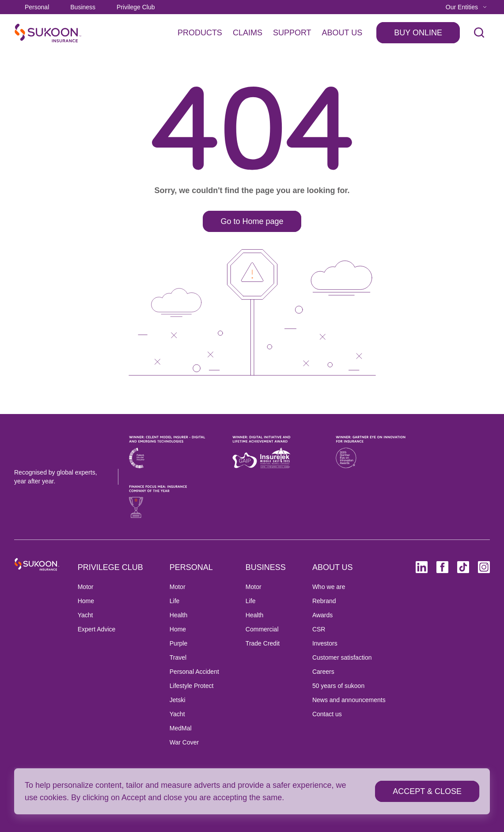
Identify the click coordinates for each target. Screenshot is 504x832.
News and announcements (349, 700)
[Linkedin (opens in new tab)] (422, 567)
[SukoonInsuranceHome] (48, 33)
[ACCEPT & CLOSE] (427, 791)
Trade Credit (263, 643)
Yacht (85, 615)
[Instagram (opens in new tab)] (484, 567)
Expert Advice (97, 629)
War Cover (184, 742)
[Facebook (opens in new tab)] (442, 567)
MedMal (181, 728)
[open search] (479, 33)
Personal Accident (194, 672)
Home (86, 601)
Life (175, 601)
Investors (325, 643)
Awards (322, 615)
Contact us (327, 714)
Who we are (329, 587)
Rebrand (324, 601)
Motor (86, 587)
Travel (178, 657)
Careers (323, 672)
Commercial (262, 629)
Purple (178, 643)
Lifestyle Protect (192, 686)
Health (178, 615)
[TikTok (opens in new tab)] (463, 567)
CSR (319, 629)
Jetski (178, 700)
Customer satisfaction (342, 657)
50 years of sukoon (338, 686)
